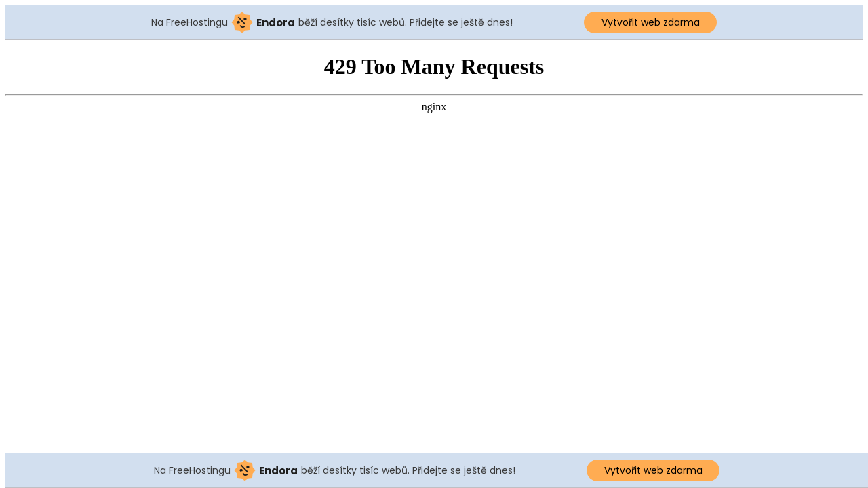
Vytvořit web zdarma (651, 22)
